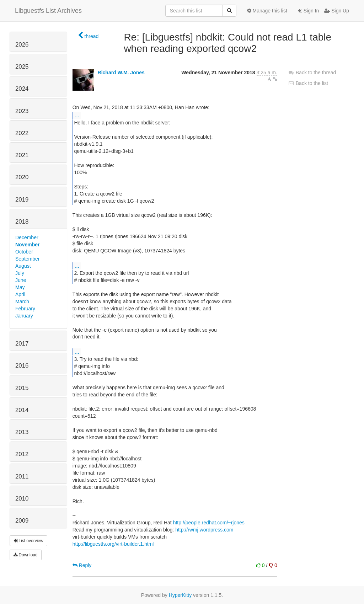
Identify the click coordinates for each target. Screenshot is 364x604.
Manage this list (267, 11)
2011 (22, 477)
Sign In (308, 11)
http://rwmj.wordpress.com (204, 530)
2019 (22, 200)
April (20, 294)
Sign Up (337, 11)
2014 (22, 410)
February (25, 309)
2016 (22, 366)
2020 (22, 177)
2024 (22, 89)
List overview (28, 541)
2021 (22, 155)
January (24, 316)
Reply (82, 565)
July (20, 273)
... (77, 115)
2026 (22, 45)
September (27, 259)
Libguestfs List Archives (48, 11)
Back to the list (308, 83)
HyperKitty (180, 595)
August (23, 266)
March (22, 301)
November (27, 245)
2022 (22, 133)
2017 (22, 344)
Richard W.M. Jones (121, 73)
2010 (22, 499)
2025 (22, 67)
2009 (22, 521)
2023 (22, 111)
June (21, 280)
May (20, 287)
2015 (22, 388)
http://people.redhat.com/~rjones (209, 523)
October (24, 252)
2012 (22, 454)
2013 (22, 432)
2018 (22, 222)
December (27, 237)
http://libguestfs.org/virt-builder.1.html (113, 544)
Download (26, 555)
